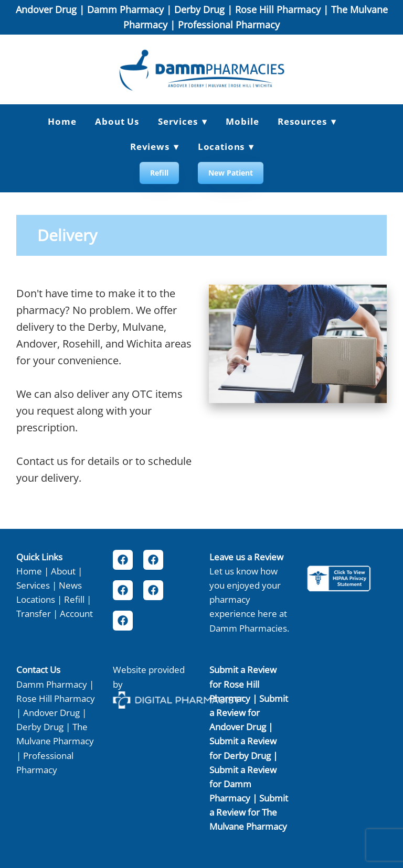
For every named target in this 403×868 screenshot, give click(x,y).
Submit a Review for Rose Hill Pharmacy (243, 683)
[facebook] (123, 560)
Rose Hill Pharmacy (278, 9)
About (63, 571)
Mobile (242, 121)
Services (33, 585)
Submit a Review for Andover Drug (249, 712)
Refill (159, 173)
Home (62, 121)
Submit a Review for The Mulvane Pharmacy (249, 812)
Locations (226, 147)
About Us (117, 121)
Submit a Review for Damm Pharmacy (243, 784)
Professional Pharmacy (229, 25)
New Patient (231, 173)
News (70, 585)
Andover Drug (46, 9)
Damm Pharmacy (125, 9)
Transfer (34, 613)
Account (76, 613)
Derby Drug (199, 9)
